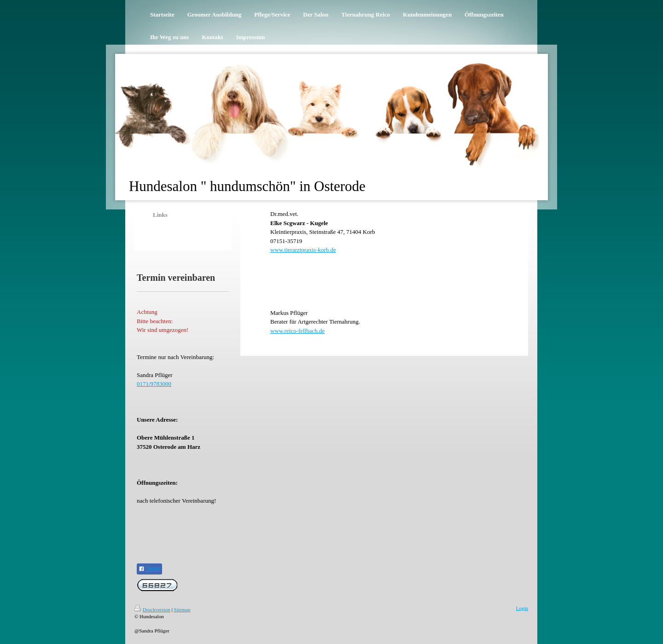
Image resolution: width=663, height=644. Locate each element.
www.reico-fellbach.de (297, 331)
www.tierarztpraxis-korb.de (303, 250)
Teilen (149, 569)
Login (522, 608)
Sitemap (182, 609)
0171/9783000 (154, 384)
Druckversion (152, 609)
